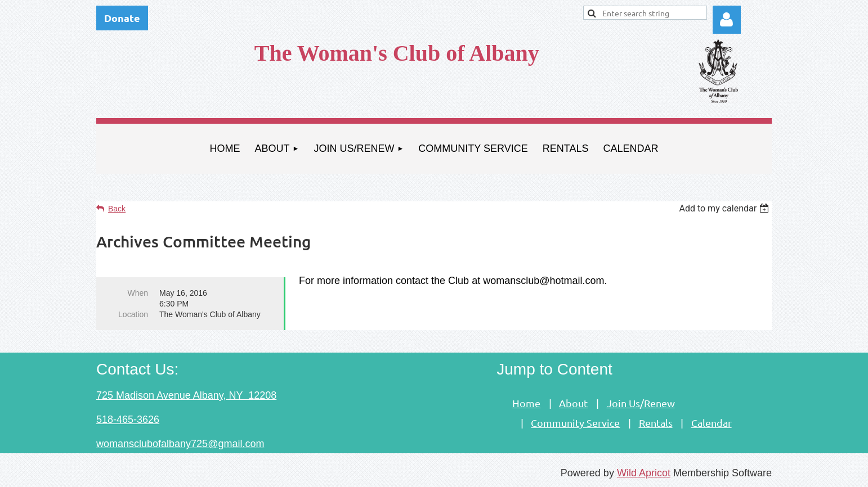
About (573, 403)
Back (117, 209)
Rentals (656, 423)
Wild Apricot (644, 473)
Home (526, 403)
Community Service (575, 423)
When (138, 293)
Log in (727, 20)
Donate (122, 18)
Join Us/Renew (641, 403)
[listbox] (725, 208)
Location (133, 314)
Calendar (712, 423)
